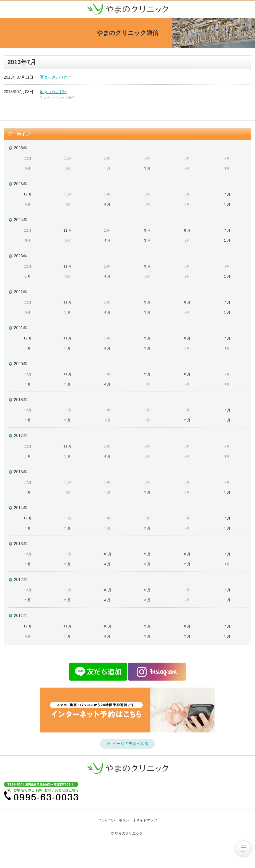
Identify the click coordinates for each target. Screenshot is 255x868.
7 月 (227, 194)
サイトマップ (147, 820)
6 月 (28, 276)
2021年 (20, 328)
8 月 (187, 230)
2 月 (187, 420)
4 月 (108, 204)
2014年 (20, 508)
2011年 (20, 616)
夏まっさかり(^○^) (56, 77)
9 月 (147, 230)
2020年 (20, 364)
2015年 (20, 472)
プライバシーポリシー (115, 820)
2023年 (20, 256)
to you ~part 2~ (53, 92)
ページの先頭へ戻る (130, 744)
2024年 (20, 220)
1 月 (227, 204)
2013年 (20, 544)
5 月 (68, 312)
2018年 (20, 400)
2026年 (20, 148)
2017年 (20, 436)
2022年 (20, 292)
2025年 (20, 184)
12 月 (28, 194)
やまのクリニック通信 (57, 98)
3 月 (147, 168)
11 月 (68, 230)
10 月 (107, 554)
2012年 (20, 580)
